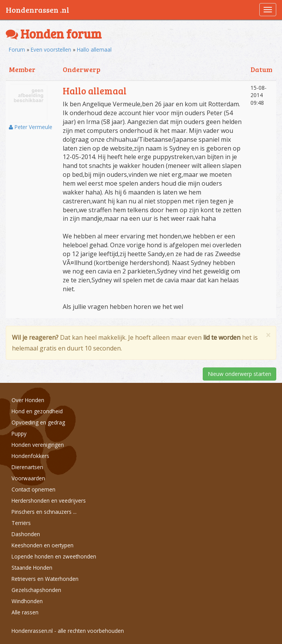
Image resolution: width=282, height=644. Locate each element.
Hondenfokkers (30, 456)
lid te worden (222, 337)
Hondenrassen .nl (38, 10)
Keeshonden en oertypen (43, 545)
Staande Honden (32, 568)
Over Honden (28, 400)
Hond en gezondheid (37, 411)
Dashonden (26, 534)
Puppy (19, 434)
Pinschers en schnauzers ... (44, 512)
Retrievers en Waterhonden (45, 579)
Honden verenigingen (38, 445)
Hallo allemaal (94, 49)
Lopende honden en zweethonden (54, 556)
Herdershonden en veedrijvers (49, 501)
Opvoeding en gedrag (38, 422)
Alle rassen (25, 612)
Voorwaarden (28, 478)
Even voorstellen (51, 49)
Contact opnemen (33, 489)
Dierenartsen (27, 467)
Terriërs (21, 523)
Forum (17, 49)
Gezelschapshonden (36, 590)
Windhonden (27, 601)
